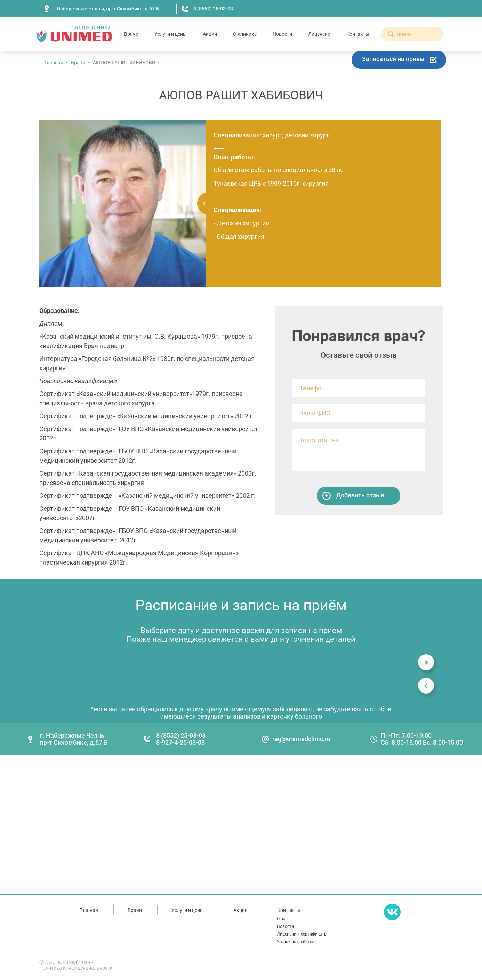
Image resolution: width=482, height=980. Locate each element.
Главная (54, 63)
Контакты (358, 34)
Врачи (131, 34)
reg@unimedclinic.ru (301, 739)
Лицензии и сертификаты (302, 934)
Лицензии (319, 34)
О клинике (245, 34)
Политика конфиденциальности (76, 968)
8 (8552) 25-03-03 (213, 9)
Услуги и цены (171, 34)
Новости (282, 34)
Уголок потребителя (297, 942)
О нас (282, 919)
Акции (210, 34)
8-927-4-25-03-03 (180, 742)
